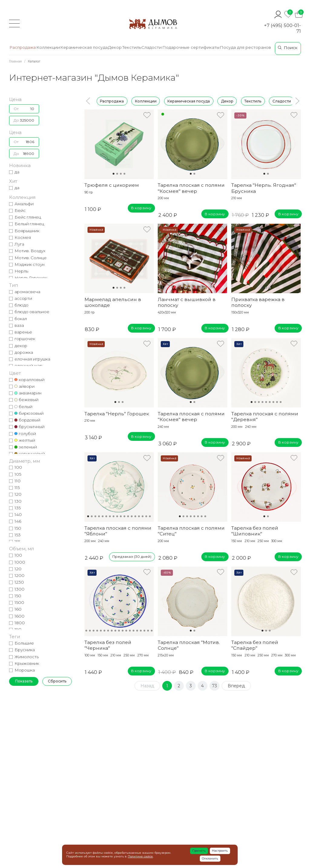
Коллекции (146, 101)
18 (150, 516)
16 (143, 516)
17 (146, 516)
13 (132, 516)
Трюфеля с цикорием (112, 185)
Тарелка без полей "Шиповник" (255, 531)
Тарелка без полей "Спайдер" (255, 645)
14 (135, 516)
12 (128, 516)
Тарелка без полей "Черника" (108, 645)
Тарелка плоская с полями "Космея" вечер (191, 188)
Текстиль (253, 101)
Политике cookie (140, 856)
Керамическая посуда (189, 101)
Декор (227, 101)
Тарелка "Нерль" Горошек (117, 414)
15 (139, 516)
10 (121, 516)
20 (152, 631)
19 (148, 631)
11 (124, 516)
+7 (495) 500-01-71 (282, 28)
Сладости (282, 101)
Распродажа (112, 101)
